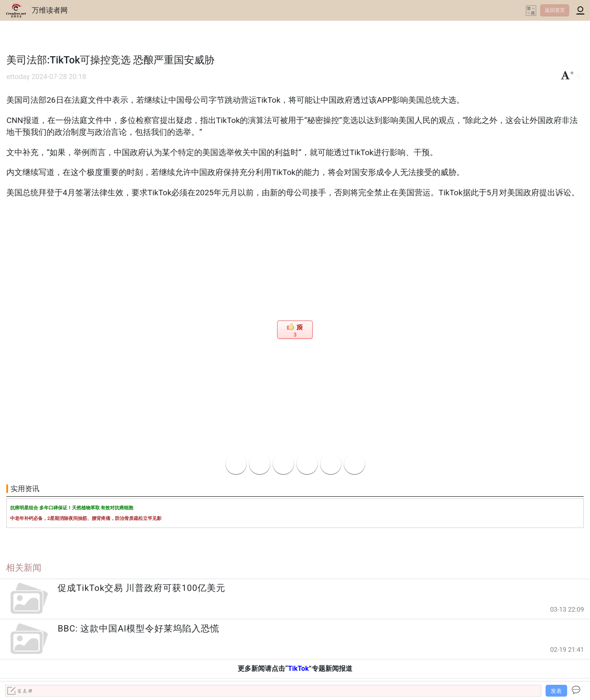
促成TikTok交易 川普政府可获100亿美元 (141, 588)
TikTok (298, 669)
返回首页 (555, 10)
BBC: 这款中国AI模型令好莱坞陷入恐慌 (139, 629)
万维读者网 (50, 10)
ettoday (18, 77)
